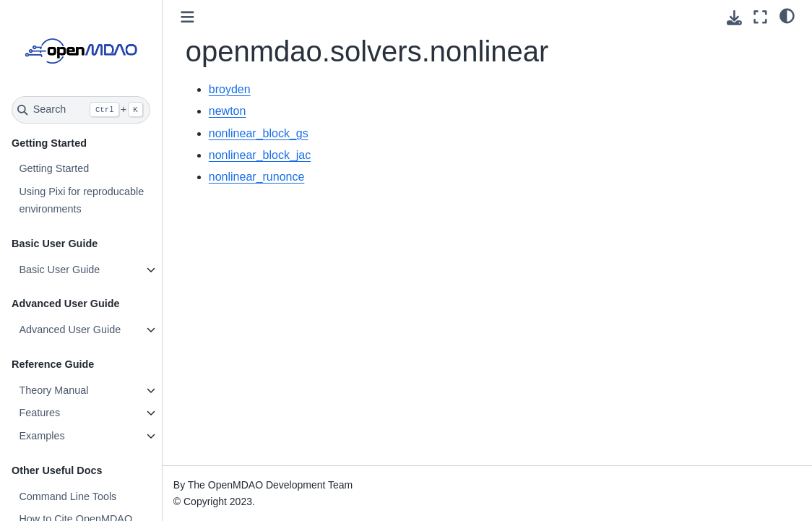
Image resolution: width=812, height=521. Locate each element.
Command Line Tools (68, 496)
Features (39, 413)
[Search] (81, 110)
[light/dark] (787, 15)
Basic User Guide (59, 270)
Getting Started (54, 168)
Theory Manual (53, 390)
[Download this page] (734, 18)
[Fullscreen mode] (760, 17)
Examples (42, 436)
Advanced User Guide (70, 330)
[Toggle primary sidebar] (187, 17)
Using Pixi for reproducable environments (81, 200)
